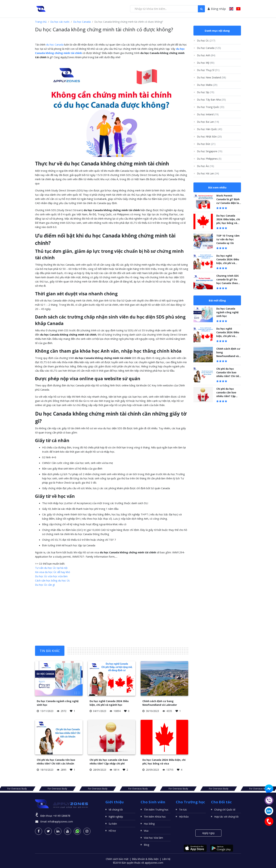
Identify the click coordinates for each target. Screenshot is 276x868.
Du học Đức (206, 144)
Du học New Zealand (211, 77)
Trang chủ (41, 22)
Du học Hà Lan (208, 173)
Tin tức (183, 810)
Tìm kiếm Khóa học (155, 817)
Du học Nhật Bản (209, 136)
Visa (146, 831)
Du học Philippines (209, 159)
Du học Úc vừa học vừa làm (51, 576)
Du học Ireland (208, 114)
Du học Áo (206, 166)
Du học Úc (206, 41)
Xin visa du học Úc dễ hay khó (53, 572)
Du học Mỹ (206, 63)
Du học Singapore (210, 151)
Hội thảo (184, 817)
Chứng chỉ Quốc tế (225, 810)
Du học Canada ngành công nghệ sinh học (227, 312)
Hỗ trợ (112, 831)
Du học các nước (60, 22)
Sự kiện (113, 824)
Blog (146, 845)
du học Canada (55, 44)
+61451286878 (62, 816)
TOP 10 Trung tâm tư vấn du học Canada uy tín (228, 239)
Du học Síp (206, 92)
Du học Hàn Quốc (210, 129)
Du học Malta (207, 85)
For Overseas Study (48, 789)
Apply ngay (208, 833)
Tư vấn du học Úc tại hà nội (51, 568)
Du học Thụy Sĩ (208, 70)
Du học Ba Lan (208, 122)
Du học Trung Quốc (211, 107)
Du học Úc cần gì (45, 585)
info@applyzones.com (60, 822)
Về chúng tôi (116, 810)
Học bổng (149, 824)
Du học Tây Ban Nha (211, 100)
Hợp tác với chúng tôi (226, 817)
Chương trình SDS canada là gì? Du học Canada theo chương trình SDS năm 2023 (228, 283)
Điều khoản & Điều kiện (145, 859)
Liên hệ (166, 859)
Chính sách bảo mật (117, 859)
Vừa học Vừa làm (153, 838)
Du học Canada (82, 22)
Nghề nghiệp (116, 817)
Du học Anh (206, 55)
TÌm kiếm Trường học (156, 810)
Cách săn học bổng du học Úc (52, 580)
